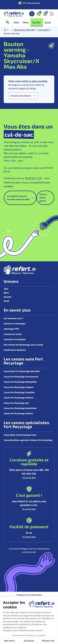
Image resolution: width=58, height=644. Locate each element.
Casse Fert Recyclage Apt (16, 403)
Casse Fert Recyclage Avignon (19, 387)
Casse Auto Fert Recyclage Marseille (22, 371)
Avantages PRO (11, 329)
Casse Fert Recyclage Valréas (18, 413)
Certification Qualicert (15, 350)
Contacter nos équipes (15, 339)
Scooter (8, 297)
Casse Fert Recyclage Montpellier (20, 382)
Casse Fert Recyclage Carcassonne (21, 377)
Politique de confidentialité (29, 595)
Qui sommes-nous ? (13, 318)
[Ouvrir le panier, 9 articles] (45, 14)
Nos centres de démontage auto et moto (23, 345)
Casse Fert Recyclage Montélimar (20, 408)
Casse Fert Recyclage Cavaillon (19, 392)
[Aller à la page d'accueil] (14, 14)
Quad (6, 301)
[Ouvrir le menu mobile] (52, 14)
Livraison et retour (13, 334)
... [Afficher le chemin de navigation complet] (10, 30)
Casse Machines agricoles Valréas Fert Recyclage (28, 440)
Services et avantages (15, 324)
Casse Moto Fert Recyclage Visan (20, 435)
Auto (6, 289)
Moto (6, 293)
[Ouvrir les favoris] (39, 14)
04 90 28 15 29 (33, 178)
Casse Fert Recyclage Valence (19, 398)
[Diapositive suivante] (53, 5)
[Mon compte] (32, 14)
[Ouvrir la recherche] (9, 22)
